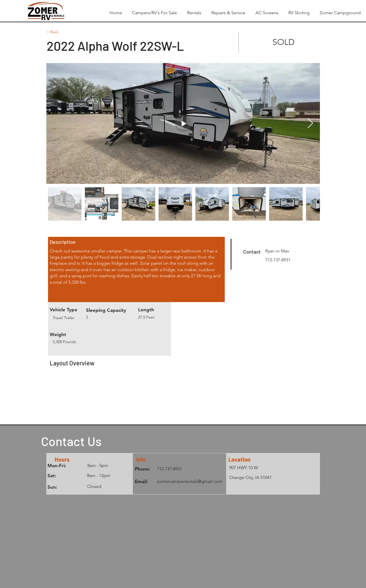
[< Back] (66, 32)
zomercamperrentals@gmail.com (190, 481)
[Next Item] (310, 123)
